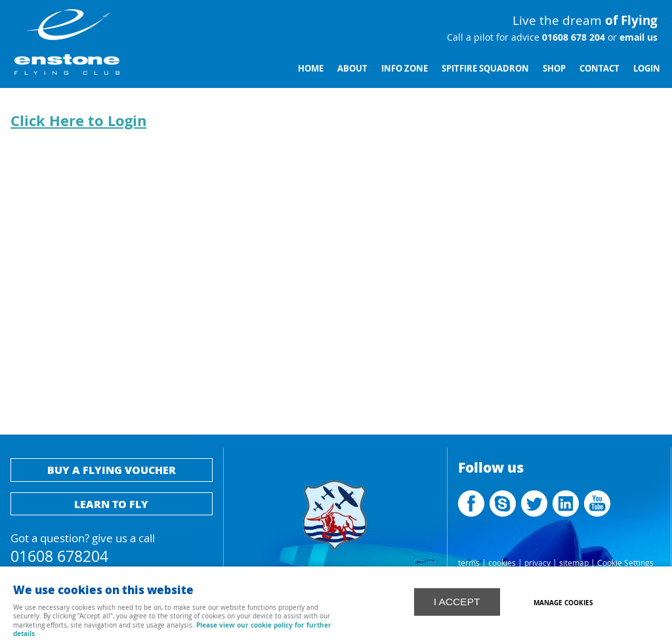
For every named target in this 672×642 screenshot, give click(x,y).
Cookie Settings (625, 563)
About (352, 68)
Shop (554, 68)
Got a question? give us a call (112, 546)
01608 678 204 (572, 37)
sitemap (574, 563)
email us (637, 37)
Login (647, 68)
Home (311, 68)
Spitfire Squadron (485, 68)
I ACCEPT (457, 601)
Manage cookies (565, 602)
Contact (599, 68)
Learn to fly (111, 504)
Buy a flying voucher (112, 470)
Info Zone (405, 68)
